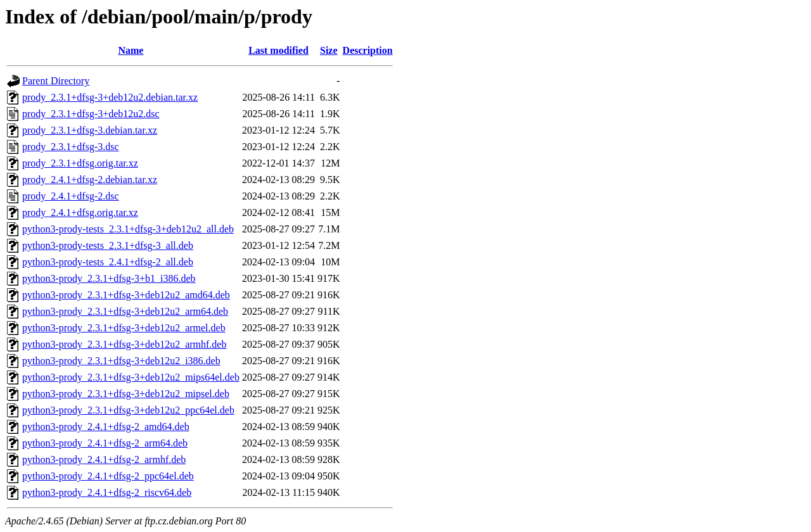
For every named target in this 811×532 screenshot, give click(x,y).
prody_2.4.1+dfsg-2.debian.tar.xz (90, 180)
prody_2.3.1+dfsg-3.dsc (71, 147)
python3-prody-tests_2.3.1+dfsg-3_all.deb (108, 245)
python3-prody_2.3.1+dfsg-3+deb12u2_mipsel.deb (126, 394)
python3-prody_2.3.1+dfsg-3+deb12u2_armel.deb (124, 328)
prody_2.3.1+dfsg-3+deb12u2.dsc (91, 114)
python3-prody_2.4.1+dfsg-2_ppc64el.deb (108, 476)
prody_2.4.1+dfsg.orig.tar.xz (80, 212)
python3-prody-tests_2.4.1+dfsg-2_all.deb (108, 262)
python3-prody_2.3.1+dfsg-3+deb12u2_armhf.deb (124, 344)
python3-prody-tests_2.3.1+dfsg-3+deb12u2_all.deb (128, 229)
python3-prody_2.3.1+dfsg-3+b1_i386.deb (109, 278)
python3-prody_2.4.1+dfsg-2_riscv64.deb (107, 492)
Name (131, 50)
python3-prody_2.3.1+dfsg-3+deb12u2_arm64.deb (125, 311)
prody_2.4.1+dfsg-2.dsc (71, 196)
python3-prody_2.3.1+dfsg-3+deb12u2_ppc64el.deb (128, 410)
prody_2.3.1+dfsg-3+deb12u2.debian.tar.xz (110, 97)
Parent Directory (56, 81)
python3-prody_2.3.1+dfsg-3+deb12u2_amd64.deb (126, 295)
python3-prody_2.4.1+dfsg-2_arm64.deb (105, 443)
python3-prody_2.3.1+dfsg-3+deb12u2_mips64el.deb (131, 377)
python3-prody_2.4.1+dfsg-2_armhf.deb (104, 459)
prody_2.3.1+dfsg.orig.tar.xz (80, 163)
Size (329, 50)
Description (368, 50)
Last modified (278, 50)
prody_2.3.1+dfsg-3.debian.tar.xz (90, 130)
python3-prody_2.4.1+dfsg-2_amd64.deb (106, 427)
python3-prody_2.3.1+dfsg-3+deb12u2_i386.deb (121, 361)
